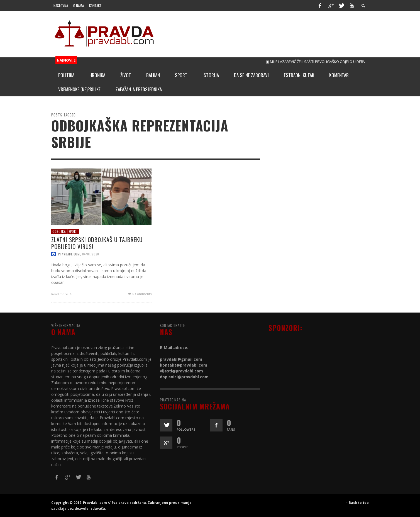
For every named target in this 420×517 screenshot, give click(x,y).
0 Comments (140, 294)
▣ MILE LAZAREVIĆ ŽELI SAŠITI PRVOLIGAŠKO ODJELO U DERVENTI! (322, 62)
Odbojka (59, 231)
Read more (62, 294)
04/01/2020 (91, 254)
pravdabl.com (69, 254)
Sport (73, 231)
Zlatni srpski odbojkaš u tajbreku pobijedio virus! (97, 243)
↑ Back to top (357, 503)
